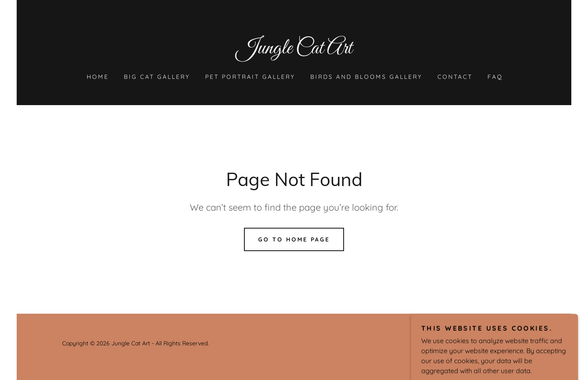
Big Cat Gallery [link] (157, 77)
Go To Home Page (294, 239)
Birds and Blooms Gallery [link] (366, 77)
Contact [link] (455, 77)
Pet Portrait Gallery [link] (250, 77)
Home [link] (98, 77)
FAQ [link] (495, 77)
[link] (294, 51)
